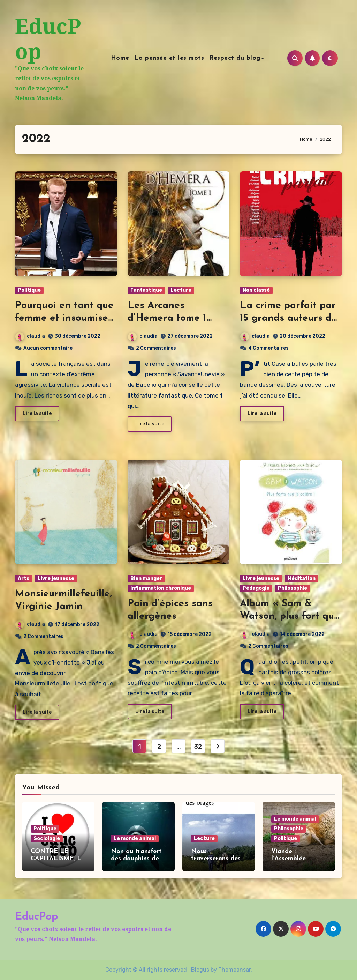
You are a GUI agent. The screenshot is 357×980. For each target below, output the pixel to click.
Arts (24, 578)
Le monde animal (135, 838)
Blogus (200, 970)
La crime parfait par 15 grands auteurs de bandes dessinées (288, 318)
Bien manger (146, 578)
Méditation (302, 578)
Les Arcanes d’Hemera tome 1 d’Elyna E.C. (167, 318)
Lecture (181, 290)
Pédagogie (256, 588)
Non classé (256, 290)
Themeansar (234, 970)
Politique (29, 290)
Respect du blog (236, 58)
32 (198, 747)
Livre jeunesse (56, 578)
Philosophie (293, 588)
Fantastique (146, 290)
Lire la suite (37, 413)
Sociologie (47, 838)
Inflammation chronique (161, 588)
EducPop (48, 38)
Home (121, 58)
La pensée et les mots (170, 58)
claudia (30, 336)
